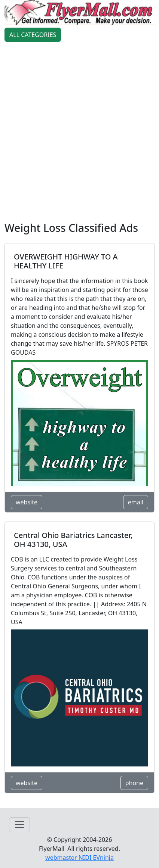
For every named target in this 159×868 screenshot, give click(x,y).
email (136, 502)
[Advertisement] (79, 133)
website (27, 502)
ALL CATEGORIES (33, 35)
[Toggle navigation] (19, 825)
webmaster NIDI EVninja (79, 858)
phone (134, 783)
